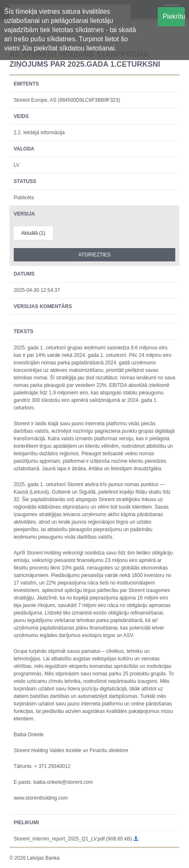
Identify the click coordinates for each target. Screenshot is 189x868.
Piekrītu (174, 16)
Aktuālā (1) (33, 233)
